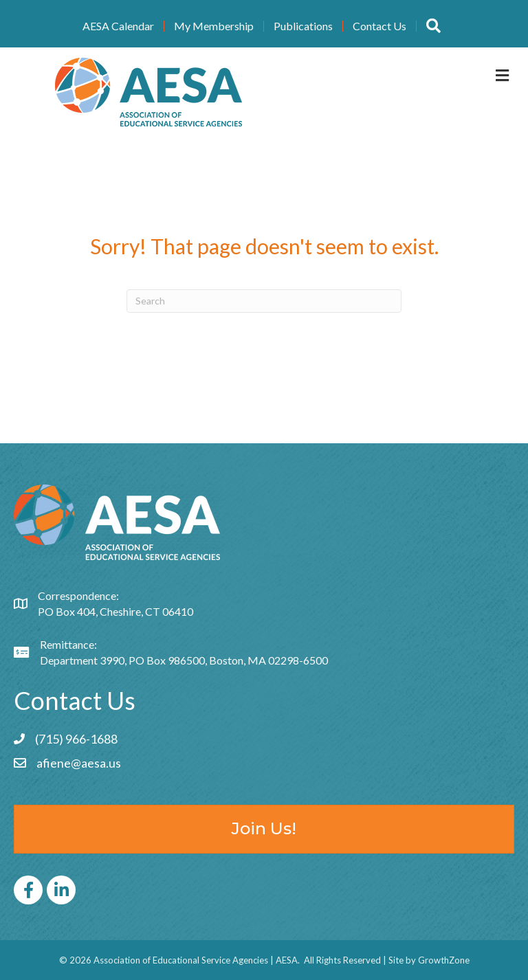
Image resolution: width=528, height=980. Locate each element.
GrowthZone (444, 960)
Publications (303, 26)
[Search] (264, 301)
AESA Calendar (118, 26)
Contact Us (379, 26)
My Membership (214, 26)
